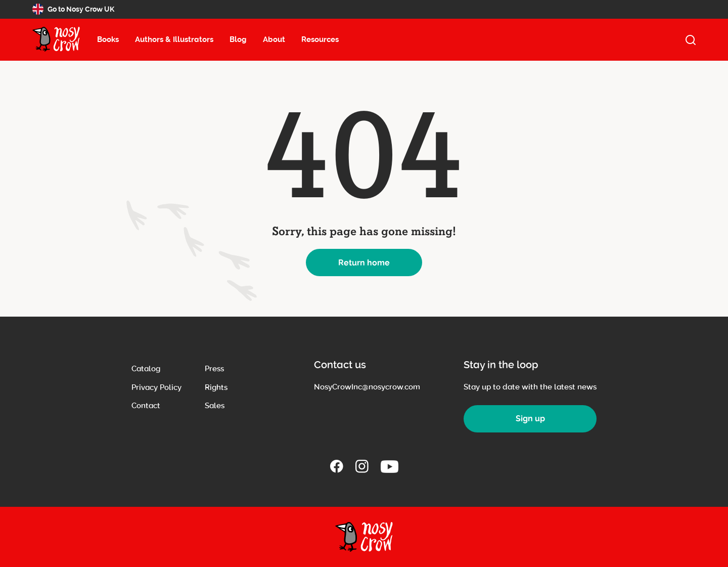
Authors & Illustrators (174, 39)
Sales (215, 406)
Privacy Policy (156, 387)
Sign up (530, 419)
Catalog (146, 369)
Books (108, 39)
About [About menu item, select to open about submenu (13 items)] (274, 39)
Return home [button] (364, 263)
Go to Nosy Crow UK (73, 9)
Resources (320, 39)
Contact (146, 406)
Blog (238, 39)
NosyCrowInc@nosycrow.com (367, 387)
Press (214, 369)
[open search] (691, 40)
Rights (216, 387)
